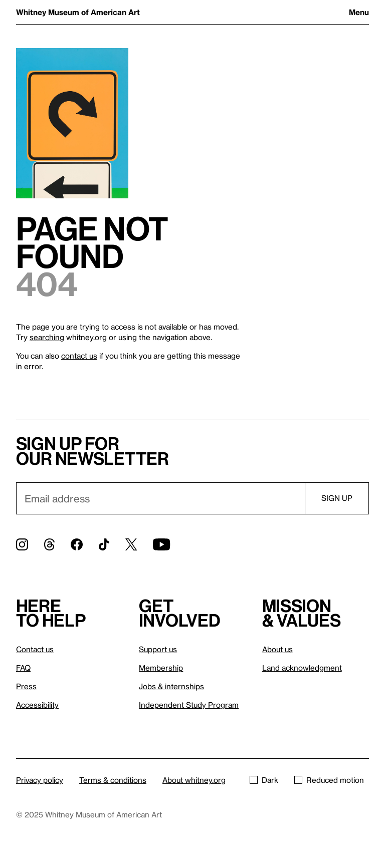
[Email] (160, 498)
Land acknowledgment (302, 668)
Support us (158, 649)
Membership (161, 668)
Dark (264, 780)
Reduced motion (329, 780)
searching (47, 337)
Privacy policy (40, 780)
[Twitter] (131, 544)
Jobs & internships (171, 686)
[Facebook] (77, 544)
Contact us (35, 649)
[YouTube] (161, 544)
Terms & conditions (113, 780)
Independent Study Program (189, 705)
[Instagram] (22, 544)
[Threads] (49, 544)
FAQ (23, 668)
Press (26, 686)
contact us (79, 356)
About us (277, 649)
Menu (359, 12)
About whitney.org (194, 780)
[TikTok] (104, 544)
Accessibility (37, 705)
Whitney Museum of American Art (78, 12)
